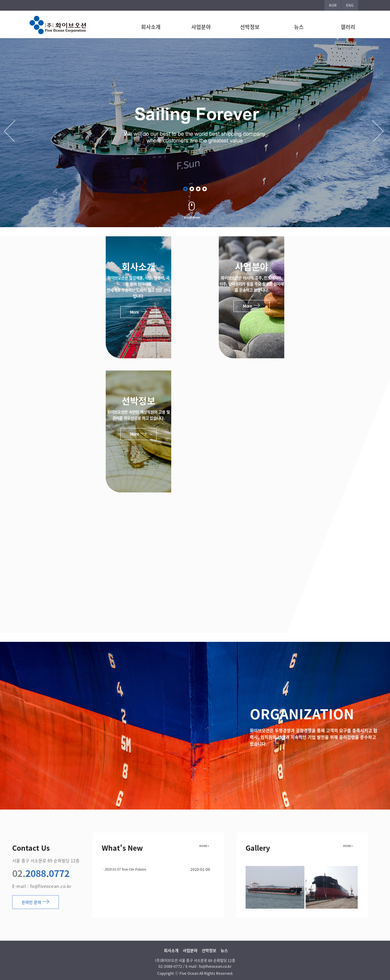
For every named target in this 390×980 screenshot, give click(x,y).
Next (379, 131)
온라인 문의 (35, 902)
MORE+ (204, 846)
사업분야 (201, 27)
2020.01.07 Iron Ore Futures (125, 869)
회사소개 (151, 27)
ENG (350, 5)
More (138, 312)
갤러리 (348, 27)
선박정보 (250, 27)
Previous (11, 131)
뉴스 (299, 27)
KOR (333, 5)
